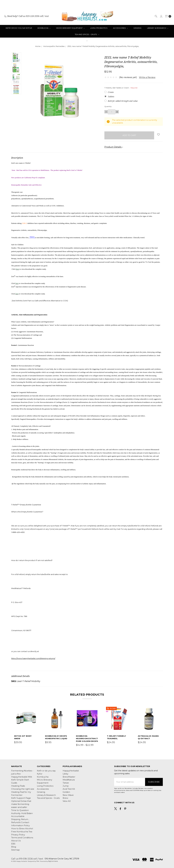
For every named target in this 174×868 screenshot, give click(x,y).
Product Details (114, 147)
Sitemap (15, 850)
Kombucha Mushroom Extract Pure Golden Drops (87, 739)
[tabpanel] (25, 727)
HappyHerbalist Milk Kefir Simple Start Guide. (22, 780)
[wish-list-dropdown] (158, 135)
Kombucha (44, 28)
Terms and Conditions (22, 838)
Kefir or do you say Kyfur (19, 28)
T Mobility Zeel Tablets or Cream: (121, 88)
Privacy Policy (18, 835)
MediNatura (69, 780)
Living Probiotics (99, 28)
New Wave (68, 795)
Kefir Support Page (21, 798)
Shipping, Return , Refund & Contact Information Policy (20, 822)
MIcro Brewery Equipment (70, 28)
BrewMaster (69, 777)
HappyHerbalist (71, 771)
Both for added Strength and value (123, 101)
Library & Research (158, 28)
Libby (65, 774)
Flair (38, 861)
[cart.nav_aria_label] (168, 16)
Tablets (111, 97)
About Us (16, 841)
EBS (13, 844)
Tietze (66, 783)
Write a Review (147, 77)
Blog (14, 847)
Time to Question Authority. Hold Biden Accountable (22, 813)
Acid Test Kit (69, 789)
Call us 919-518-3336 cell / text (27, 859)
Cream (111, 92)
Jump (66, 786)
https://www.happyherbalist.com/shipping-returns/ (33, 658)
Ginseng (137, 28)
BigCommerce (53, 861)
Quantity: (108, 106)
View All (67, 801)
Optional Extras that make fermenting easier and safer (21, 804)
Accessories (121, 28)
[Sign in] (161, 16)
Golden (66, 792)
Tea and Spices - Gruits (87, 34)
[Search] (156, 16)
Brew (65, 798)
